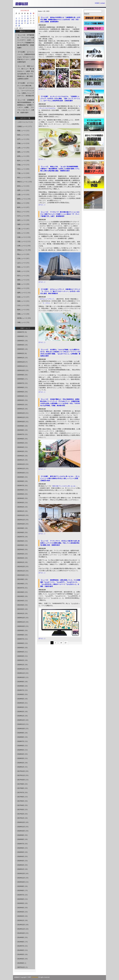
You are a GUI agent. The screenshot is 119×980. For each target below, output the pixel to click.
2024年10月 (21, 422)
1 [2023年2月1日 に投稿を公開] (22, 16)
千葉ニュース (21, 173)
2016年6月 (21, 848)
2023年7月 (21, 486)
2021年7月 (21, 588)
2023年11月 (21, 469)
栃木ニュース (21, 161)
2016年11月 (21, 827)
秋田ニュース (21, 135)
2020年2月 (21, 660)
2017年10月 (21, 780)
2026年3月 (21, 349)
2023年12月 (21, 464)
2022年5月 (21, 545)
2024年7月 (21, 434)
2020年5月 (21, 648)
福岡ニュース (21, 293)
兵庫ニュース (21, 246)
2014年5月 (21, 954)
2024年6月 (21, 439)
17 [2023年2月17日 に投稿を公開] (28, 21)
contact (103, 3)
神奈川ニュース (22, 182)
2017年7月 (21, 793)
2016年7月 (21, 844)
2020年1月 (21, 665)
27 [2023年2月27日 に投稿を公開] (16, 26)
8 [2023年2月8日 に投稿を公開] (22, 18)
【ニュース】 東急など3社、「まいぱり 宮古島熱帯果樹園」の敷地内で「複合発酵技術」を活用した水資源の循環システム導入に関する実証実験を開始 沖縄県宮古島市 (60, 169)
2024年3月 (21, 451)
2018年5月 (21, 750)
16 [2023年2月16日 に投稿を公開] (25, 21)
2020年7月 (21, 639)
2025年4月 (21, 396)
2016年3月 (21, 861)
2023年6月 (21, 490)
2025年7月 (21, 383)
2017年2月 (21, 814)
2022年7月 (21, 537)
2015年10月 (21, 882)
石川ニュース (21, 216)
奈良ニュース (21, 233)
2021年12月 (21, 567)
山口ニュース (21, 263)
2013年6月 (21, 963)
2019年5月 (21, 699)
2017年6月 (21, 797)
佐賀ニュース (21, 297)
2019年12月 (21, 669)
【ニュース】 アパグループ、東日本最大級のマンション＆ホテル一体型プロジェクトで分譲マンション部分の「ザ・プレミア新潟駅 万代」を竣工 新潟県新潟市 (60, 214)
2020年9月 (21, 630)
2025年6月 (21, 387)
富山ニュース (21, 212)
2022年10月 (21, 524)
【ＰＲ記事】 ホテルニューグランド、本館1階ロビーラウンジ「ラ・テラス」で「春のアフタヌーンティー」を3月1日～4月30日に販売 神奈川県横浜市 (60, 291)
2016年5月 (21, 852)
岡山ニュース (21, 254)
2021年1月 (21, 613)
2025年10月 (21, 370)
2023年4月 (21, 498)
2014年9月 (21, 937)
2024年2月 (21, 456)
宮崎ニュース (21, 314)
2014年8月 (21, 942)
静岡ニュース (21, 199)
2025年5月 (21, 392)
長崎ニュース (21, 301)
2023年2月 (21, 507)
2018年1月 (21, 767)
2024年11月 (21, 417)
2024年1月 (21, 460)
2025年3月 (21, 400)
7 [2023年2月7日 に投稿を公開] (19, 18)
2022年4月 (21, 550)
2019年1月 (21, 716)
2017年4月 (21, 805)
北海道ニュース (22, 126)
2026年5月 (21, 341)
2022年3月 (21, 554)
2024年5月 (21, 443)
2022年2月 (21, 558)
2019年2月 (21, 712)
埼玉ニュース (21, 169)
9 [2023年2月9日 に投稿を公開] (25, 18)
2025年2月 (21, 405)
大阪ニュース (21, 242)
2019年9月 (21, 682)
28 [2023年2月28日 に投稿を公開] (19, 26)
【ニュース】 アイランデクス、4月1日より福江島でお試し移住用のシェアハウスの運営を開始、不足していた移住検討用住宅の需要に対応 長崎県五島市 (60, 543)
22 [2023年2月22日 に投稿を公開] (22, 23)
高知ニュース (21, 288)
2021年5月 (21, 596)
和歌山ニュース (22, 250)
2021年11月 (21, 571)
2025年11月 (21, 366)
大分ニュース (21, 305)
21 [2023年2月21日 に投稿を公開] (19, 23)
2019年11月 (21, 673)
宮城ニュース (21, 143)
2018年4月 (21, 754)
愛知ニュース (21, 203)
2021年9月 (21, 579)
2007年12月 (21, 967)
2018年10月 (21, 729)
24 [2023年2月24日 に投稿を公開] (28, 23)
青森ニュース (21, 131)
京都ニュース (21, 237)
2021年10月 (21, 575)
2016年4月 (21, 857)
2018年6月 (21, 746)
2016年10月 (21, 831)
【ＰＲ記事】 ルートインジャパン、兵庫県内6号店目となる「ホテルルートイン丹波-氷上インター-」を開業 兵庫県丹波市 (27, 57)
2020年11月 (21, 622)
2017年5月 (21, 801)
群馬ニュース (21, 156)
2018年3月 (21, 758)
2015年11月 (21, 878)
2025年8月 (21, 379)
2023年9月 (21, 477)
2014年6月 (21, 950)
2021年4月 (21, 601)
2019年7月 (21, 690)
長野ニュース (21, 190)
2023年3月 (21, 503)
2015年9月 (21, 886)
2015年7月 (21, 895)
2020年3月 (21, 656)
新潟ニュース (21, 186)
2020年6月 (21, 643)
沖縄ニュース (21, 322)
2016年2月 (21, 865)
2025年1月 (21, 409)
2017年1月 (21, 818)
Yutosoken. (35, 977)
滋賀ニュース (21, 224)
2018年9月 (21, 733)
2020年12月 (21, 618)
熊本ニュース (21, 310)
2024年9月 (21, 426)
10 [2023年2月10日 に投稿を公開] (28, 18)
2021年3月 (21, 605)
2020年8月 (21, 635)
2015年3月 (21, 912)
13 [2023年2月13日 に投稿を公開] (16, 21)
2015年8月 (21, 891)
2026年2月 (21, 353)
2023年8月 (21, 481)
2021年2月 (21, 609)
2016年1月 (21, 869)
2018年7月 (21, 741)
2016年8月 (21, 839)
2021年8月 (21, 584)
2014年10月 (21, 933)
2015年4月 (21, 908)
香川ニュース (21, 276)
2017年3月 (21, 810)
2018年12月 (21, 720)
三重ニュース (21, 229)
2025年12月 (21, 362)
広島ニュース (21, 259)
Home (40, 11)
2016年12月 (21, 822)
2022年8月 (21, 533)
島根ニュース (21, 271)
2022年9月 (21, 528)
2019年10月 (21, 677)
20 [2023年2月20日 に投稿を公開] (16, 23)
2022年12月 (21, 515)
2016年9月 (21, 835)
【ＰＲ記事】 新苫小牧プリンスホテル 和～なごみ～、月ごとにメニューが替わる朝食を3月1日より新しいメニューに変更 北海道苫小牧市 (60, 478)
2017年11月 (21, 775)
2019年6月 (21, 694)
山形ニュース (21, 148)
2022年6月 (21, 541)
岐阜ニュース (21, 207)
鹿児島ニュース (22, 318)
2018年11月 (21, 724)
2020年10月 (21, 626)
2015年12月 (21, 874)
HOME (97, 3)
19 (61, 643)
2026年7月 (21, 332)
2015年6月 (21, 899)
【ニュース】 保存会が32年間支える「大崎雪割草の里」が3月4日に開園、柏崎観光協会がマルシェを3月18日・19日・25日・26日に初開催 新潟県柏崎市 (60, 20)
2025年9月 (21, 375)
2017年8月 (21, 788)
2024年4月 (21, 447)
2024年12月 (21, 413)
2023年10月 (21, 473)
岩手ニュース (21, 139)
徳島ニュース (21, 280)
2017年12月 (21, 771)
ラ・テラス (46, 303)
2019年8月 (21, 686)
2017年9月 (21, 784)
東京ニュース (21, 178)
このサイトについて (24, 122)
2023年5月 (21, 494)
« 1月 (16, 28)
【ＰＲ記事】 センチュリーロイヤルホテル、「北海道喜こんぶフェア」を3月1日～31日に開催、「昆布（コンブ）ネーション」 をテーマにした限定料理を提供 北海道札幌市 (60, 99)
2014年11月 (21, 929)
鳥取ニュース (21, 267)
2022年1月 (21, 562)
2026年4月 (21, 345)
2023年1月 (21, 511)
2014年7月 (21, 946)
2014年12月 (21, 925)
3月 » (21, 28)
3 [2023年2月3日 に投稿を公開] (28, 16)
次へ (66, 643)
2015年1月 (21, 920)
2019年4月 (21, 703)
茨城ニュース (21, 165)
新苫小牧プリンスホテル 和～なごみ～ (65, 486)
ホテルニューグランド (47, 299)
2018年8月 (21, 737)
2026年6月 (21, 336)
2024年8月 (21, 430)
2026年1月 (21, 358)
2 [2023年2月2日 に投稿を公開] (25, 16)
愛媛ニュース (21, 284)
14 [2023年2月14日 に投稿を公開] (19, 21)
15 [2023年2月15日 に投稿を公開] (22, 21)
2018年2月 (21, 763)
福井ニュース (21, 220)
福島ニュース (21, 152)
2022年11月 (21, 520)
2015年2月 (21, 916)
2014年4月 (21, 959)
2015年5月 (21, 903)
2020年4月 (21, 652)
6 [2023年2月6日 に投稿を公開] (16, 18)
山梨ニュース (21, 195)
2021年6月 (21, 592)
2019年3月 (21, 707)
